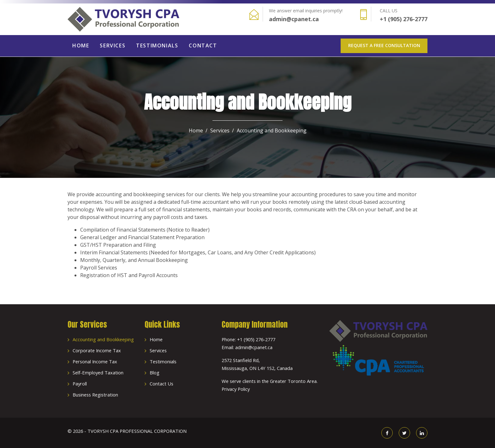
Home (81, 45)
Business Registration (95, 395)
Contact (203, 45)
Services (113, 45)
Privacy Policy (236, 389)
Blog (155, 372)
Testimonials (157, 45)
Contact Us (161, 384)
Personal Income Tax (95, 361)
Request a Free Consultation (384, 45)
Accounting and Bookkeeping (103, 339)
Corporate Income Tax (97, 350)
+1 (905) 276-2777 (404, 19)
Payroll (80, 384)
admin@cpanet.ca (294, 19)
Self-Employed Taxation (98, 372)
